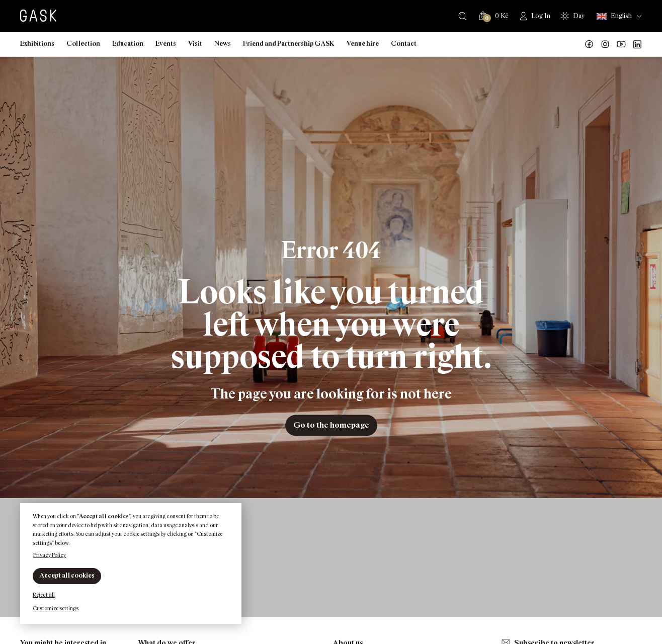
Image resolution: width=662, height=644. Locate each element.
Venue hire (363, 44)
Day (579, 16)
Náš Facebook (589, 44)
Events (166, 44)
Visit (195, 44)
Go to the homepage (331, 425)
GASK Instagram (605, 44)
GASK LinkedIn (637, 44)
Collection (83, 44)
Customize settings (56, 608)
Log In (541, 16)
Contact (404, 44)
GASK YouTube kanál (621, 44)
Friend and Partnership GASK (289, 44)
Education (128, 44)
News (223, 44)
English (614, 16)
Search (463, 16)
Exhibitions (37, 44)
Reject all (44, 595)
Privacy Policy (50, 555)
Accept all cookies (67, 575)
